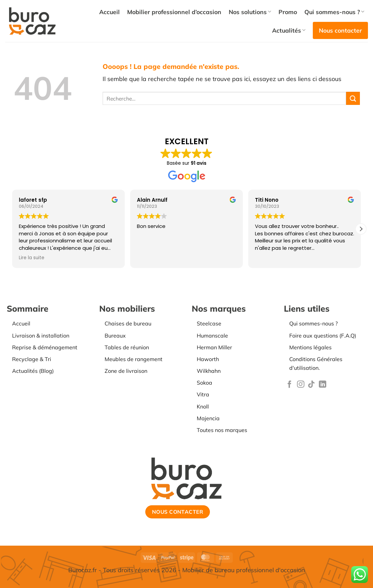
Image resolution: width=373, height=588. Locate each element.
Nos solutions (250, 12)
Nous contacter (340, 30)
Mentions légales (310, 347)
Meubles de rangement (134, 359)
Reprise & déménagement (45, 347)
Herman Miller (214, 347)
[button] (361, 229)
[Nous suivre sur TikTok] (311, 385)
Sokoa (204, 383)
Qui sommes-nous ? (334, 12)
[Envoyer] (353, 98)
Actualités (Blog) (33, 371)
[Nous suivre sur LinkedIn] (323, 385)
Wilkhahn (209, 371)
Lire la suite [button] (32, 258)
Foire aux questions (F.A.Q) (323, 336)
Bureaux (115, 336)
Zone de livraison (126, 371)
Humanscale (212, 336)
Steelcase (209, 323)
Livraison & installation (41, 336)
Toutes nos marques (222, 430)
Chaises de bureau (128, 323)
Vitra (203, 394)
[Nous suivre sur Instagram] (301, 385)
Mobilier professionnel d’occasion (174, 12)
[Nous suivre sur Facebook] (290, 385)
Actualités (289, 30)
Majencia (208, 418)
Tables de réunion (127, 347)
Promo (288, 12)
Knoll (203, 406)
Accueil (109, 12)
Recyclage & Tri (32, 359)
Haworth (208, 359)
